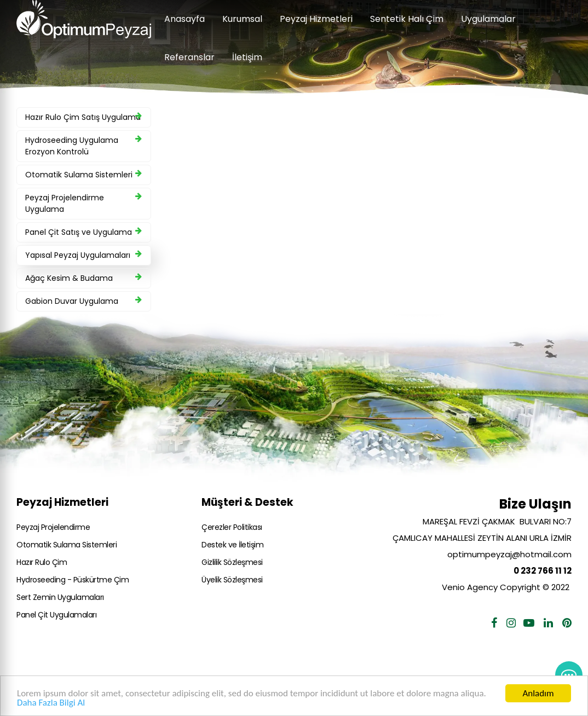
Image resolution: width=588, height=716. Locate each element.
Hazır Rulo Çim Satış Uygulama (83, 117)
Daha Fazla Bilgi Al (51, 703)
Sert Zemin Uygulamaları (60, 597)
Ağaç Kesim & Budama (83, 278)
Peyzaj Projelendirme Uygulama (83, 203)
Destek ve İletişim (232, 545)
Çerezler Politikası (232, 527)
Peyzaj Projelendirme (53, 527)
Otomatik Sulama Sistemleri (83, 175)
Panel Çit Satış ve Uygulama (83, 232)
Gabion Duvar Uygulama (83, 301)
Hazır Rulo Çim (42, 562)
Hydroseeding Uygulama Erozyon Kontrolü (83, 146)
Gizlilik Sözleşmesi (232, 562)
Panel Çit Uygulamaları (56, 615)
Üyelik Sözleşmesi (232, 580)
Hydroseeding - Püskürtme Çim (73, 580)
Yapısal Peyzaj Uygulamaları (83, 255)
